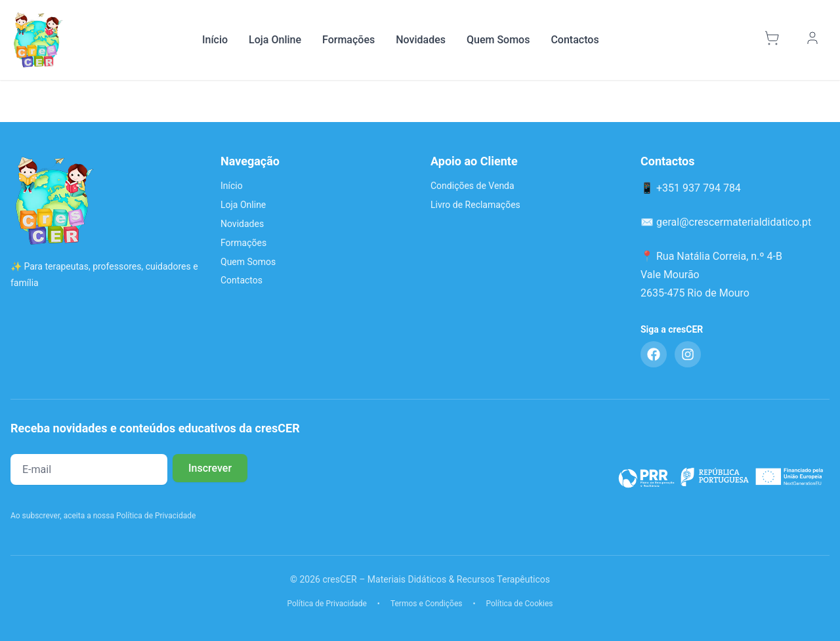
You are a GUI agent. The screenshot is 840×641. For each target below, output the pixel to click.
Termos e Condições (427, 604)
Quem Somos (498, 40)
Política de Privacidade (326, 604)
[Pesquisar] (743, 40)
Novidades (421, 40)
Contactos (575, 40)
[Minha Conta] (814, 40)
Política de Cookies (520, 604)
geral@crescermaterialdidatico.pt (734, 222)
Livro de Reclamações (475, 205)
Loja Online (275, 40)
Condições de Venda (472, 186)
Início (215, 40)
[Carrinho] (774, 40)
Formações (348, 40)
